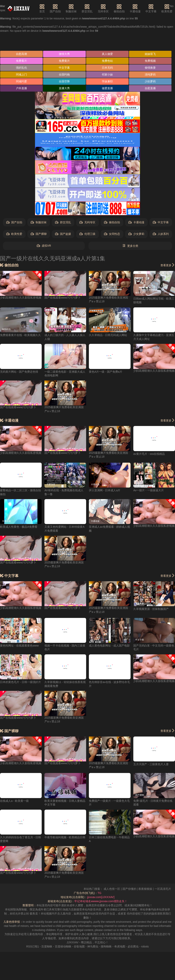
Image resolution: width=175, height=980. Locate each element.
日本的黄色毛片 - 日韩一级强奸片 (20, 682)
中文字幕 (151, 8)
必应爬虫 (133, 946)
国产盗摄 (63, 234)
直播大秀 (64, 88)
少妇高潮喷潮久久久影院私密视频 (21, 298)
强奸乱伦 (21, 68)
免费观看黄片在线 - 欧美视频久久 (20, 335)
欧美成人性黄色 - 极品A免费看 (19, 527)
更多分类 (130, 246)
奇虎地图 (120, 946)
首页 (42, 8)
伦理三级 (87, 234)
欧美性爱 (167, 8)
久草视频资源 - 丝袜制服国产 (151, 609)
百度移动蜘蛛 (63, 946)
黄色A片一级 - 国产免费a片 (106, 372)
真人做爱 (107, 54)
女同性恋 (112, 234)
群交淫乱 (87, 8)
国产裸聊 (39, 234)
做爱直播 (107, 88)
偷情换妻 (150, 68)
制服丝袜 (71, 8)
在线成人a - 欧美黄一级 (14, 801)
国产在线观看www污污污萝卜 (63, 298)
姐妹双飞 (150, 54)
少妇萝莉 (150, 81)
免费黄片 (64, 61)
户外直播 (21, 88)
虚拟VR (44, 246)
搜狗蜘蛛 (106, 946)
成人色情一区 (118, 889)
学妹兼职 (107, 81)
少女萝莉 (136, 234)
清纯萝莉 (150, 74)
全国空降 (64, 81)
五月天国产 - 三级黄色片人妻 (151, 764)
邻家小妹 (107, 74)
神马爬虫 (93, 946)
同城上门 (21, 74)
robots (145, 946)
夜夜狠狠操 (152, 889)
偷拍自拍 (119, 8)
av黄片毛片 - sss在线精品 (149, 454)
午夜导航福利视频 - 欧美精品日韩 (65, 837)
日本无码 (107, 68)
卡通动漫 (135, 8)
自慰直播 (150, 88)
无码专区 (103, 8)
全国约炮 (64, 74)
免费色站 (107, 61)
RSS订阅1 (33, 946)
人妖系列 (161, 234)
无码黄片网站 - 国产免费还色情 (19, 372)
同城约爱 (21, 81)
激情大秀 (64, 54)
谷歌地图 (79, 946)
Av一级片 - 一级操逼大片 (149, 490)
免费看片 (21, 61)
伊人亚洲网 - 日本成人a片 (105, 490)
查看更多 (168, 265)
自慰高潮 (21, 54)
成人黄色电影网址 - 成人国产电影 (109, 646)
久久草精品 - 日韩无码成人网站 (108, 335)
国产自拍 (55, 8)
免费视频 (150, 61)
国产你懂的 (136, 889)
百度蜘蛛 (47, 946)
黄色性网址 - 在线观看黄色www (19, 646)
